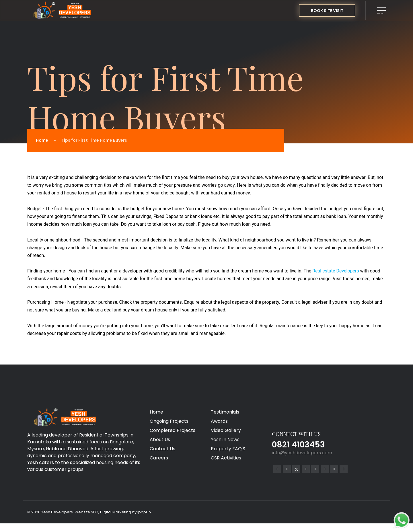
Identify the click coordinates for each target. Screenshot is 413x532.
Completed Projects (173, 430)
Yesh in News (225, 440)
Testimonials (225, 412)
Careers (159, 458)
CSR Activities (226, 458)
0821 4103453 (298, 445)
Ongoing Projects (169, 421)
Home (42, 140)
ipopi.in (144, 512)
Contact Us (162, 449)
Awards (219, 421)
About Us (160, 440)
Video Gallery (226, 430)
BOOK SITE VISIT (327, 11)
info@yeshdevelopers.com (302, 453)
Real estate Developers (336, 271)
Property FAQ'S (228, 449)
